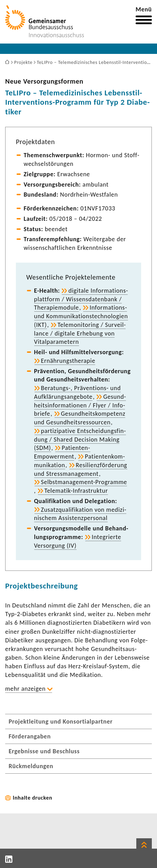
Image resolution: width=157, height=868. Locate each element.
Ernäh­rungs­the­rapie (68, 361)
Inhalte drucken (33, 798)
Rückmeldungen (31, 766)
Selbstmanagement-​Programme (84, 482)
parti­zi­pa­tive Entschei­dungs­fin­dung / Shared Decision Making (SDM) (80, 440)
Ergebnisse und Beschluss (44, 751)
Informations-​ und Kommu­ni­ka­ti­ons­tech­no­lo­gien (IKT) (81, 316)
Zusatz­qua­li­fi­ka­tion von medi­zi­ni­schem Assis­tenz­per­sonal (80, 514)
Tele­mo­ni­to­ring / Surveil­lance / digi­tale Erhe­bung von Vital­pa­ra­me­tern (80, 333)
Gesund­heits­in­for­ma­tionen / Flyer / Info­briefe (80, 405)
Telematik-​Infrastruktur (76, 491)
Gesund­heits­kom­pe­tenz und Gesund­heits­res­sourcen (80, 418)
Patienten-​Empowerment (62, 452)
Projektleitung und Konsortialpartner (61, 721)
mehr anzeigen (25, 689)
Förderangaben (30, 736)
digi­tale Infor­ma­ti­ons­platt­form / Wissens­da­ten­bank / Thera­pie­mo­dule (81, 299)
